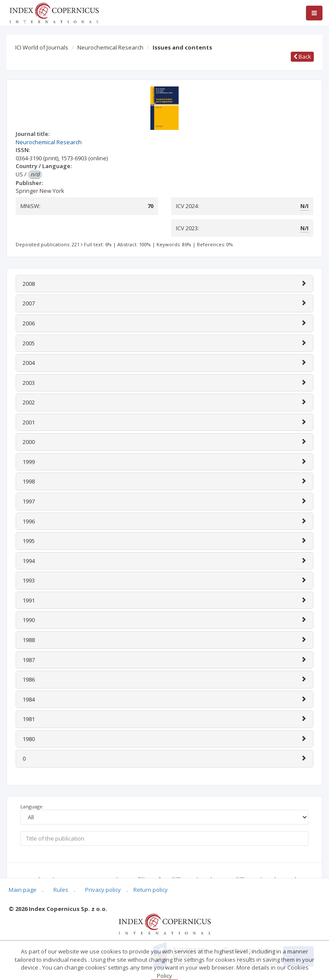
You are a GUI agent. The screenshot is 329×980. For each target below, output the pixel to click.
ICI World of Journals (42, 47)
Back (302, 56)
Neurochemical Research (110, 47)
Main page (23, 890)
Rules (61, 890)
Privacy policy (103, 890)
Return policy (151, 890)
